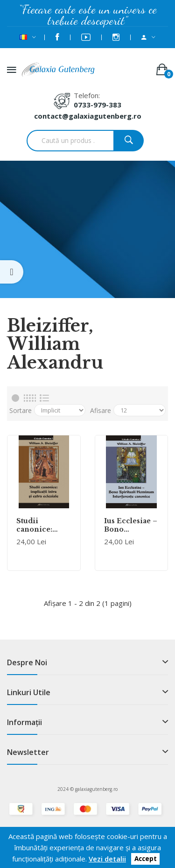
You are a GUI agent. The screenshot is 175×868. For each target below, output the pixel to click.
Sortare (21, 410)
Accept (146, 859)
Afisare (101, 410)
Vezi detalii (107, 859)
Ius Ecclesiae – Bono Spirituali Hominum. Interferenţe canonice (131, 525)
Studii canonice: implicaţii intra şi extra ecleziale (39, 525)
